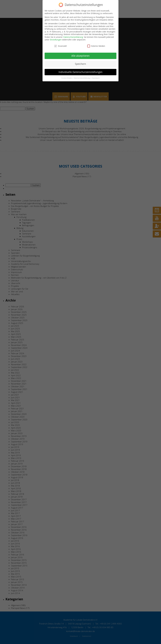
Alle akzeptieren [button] (80, 56)
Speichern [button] (80, 64)
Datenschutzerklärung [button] (82, 78)
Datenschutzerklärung (73, 37)
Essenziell (60, 46)
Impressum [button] (96, 78)
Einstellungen (56, 40)
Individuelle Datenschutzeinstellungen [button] (80, 72)
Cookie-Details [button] (67, 78)
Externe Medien (96, 46)
